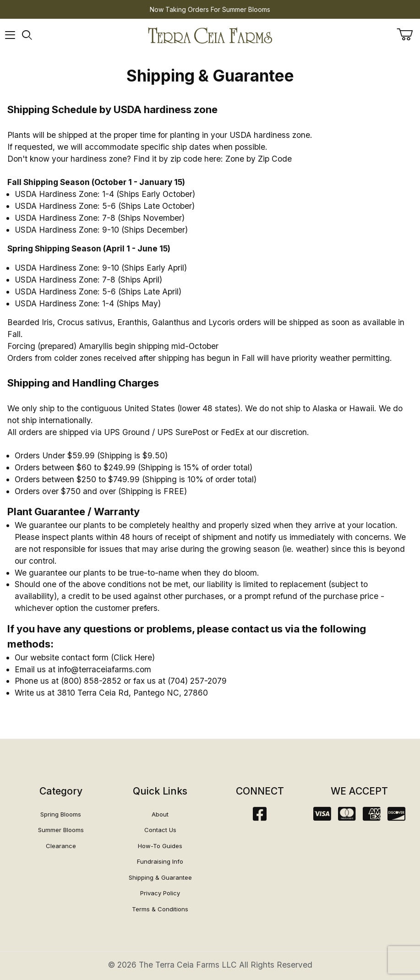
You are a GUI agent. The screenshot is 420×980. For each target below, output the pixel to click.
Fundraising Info (160, 861)
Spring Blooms (61, 814)
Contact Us (160, 830)
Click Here (133, 657)
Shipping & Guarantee (160, 877)
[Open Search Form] (27, 35)
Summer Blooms (61, 830)
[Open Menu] (10, 35)
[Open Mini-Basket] (408, 34)
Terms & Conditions (160, 909)
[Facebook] (260, 817)
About (160, 814)
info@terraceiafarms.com (104, 669)
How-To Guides (160, 846)
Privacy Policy (160, 893)
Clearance (61, 846)
